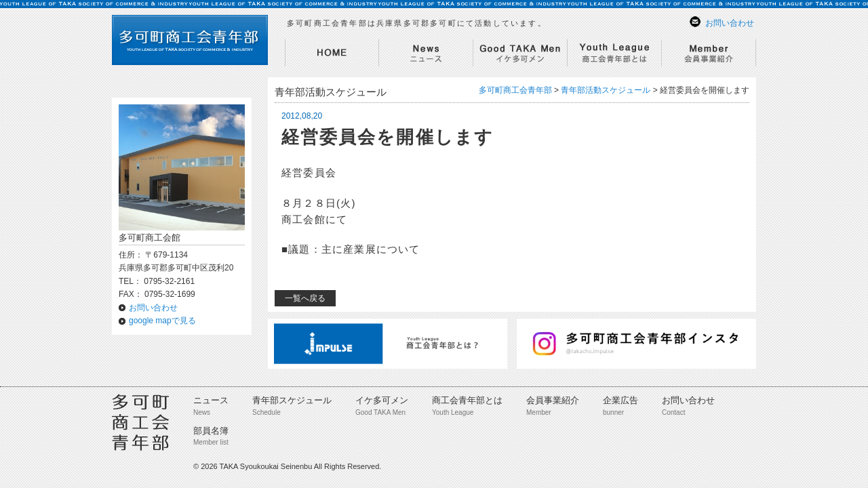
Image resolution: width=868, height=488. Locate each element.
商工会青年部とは (467, 400)
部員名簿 (211, 431)
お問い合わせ (730, 23)
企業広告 (620, 400)
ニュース (211, 400)
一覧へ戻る (305, 298)
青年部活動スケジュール (606, 90)
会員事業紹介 (553, 400)
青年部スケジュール (292, 400)
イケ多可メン (382, 400)
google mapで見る (162, 321)
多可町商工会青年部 (515, 90)
